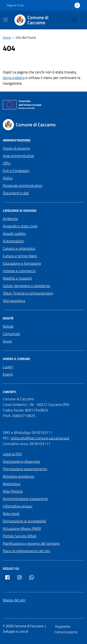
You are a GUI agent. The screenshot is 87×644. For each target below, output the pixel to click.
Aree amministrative (18, 156)
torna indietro (14, 78)
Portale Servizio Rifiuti (20, 536)
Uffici (7, 163)
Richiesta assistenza (18, 476)
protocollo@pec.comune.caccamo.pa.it (40, 438)
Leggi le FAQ (12, 454)
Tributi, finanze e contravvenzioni (28, 293)
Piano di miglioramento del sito (26, 551)
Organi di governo (16, 148)
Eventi (8, 374)
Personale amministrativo (23, 185)
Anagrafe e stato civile (20, 226)
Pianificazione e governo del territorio (31, 543)
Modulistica (11, 484)
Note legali (11, 514)
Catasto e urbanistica (19, 248)
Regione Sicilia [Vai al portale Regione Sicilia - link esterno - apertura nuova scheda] (15, 5)
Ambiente (10, 219)
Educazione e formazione (22, 263)
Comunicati (11, 334)
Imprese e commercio (19, 271)
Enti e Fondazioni (16, 171)
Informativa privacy (18, 506)
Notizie (8, 326)
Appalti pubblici (14, 233)
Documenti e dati (16, 193)
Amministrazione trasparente (25, 499)
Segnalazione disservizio (21, 461)
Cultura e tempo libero (20, 256)
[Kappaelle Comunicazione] (69, 629)
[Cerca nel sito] (74, 20)
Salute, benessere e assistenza (26, 286)
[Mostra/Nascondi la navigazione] (6, 20)
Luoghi (8, 367)
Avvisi (7, 341)
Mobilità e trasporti (17, 278)
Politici (8, 178)
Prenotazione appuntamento (25, 469)
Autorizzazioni (13, 241)
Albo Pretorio (13, 491)
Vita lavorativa (14, 301)
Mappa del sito (14, 600)
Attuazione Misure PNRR (22, 528)
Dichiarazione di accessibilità (24, 521)
